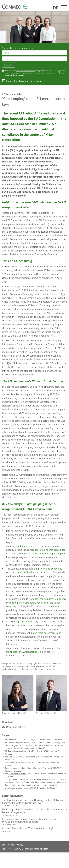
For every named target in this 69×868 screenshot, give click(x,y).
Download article (13, 727)
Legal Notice (8, 845)
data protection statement (25, 71)
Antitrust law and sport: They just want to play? (28, 830)
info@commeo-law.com (37, 849)
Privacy (20, 845)
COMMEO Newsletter (25, 757)
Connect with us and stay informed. (23, 81)
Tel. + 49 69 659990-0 (13, 849)
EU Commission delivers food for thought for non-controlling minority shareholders (29, 822)
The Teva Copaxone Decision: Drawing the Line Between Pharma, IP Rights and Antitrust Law (32, 803)
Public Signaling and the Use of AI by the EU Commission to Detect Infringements (34, 812)
